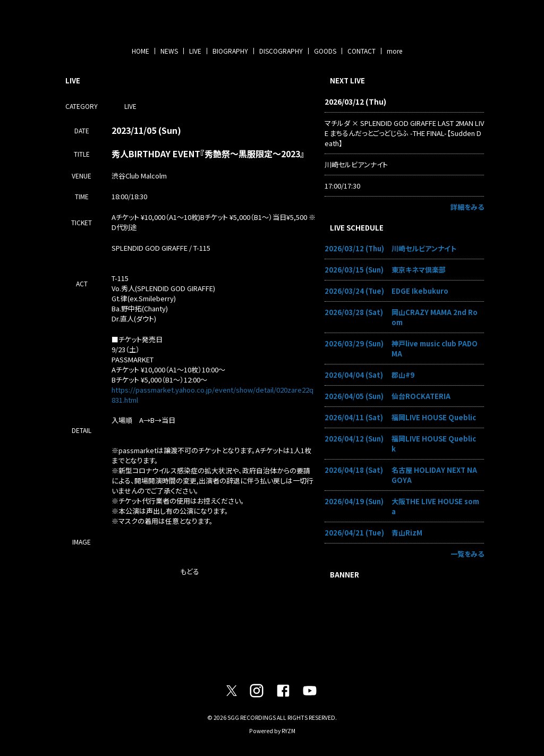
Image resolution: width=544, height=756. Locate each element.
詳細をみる (467, 207)
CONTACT (362, 51)
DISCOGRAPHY (281, 51)
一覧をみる (467, 554)
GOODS (325, 51)
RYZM (288, 731)
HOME (141, 51)
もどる (190, 571)
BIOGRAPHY (230, 51)
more (394, 51)
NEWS (169, 51)
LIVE (195, 51)
